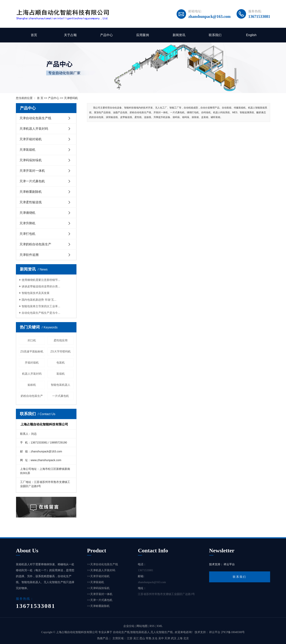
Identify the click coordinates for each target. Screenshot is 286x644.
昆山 (143, 638)
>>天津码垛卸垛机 (98, 588)
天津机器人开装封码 (34, 129)
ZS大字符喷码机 (61, 351)
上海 (180, 638)
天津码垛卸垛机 (31, 160)
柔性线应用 (61, 340)
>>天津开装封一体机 (100, 594)
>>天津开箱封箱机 (98, 576)
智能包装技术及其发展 (36, 293)
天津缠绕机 (27, 213)
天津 (168, 638)
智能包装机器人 (61, 385)
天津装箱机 (27, 150)
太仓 (155, 638)
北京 (186, 638)
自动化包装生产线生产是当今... (41, 313)
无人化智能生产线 (162, 632)
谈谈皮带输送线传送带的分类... (41, 286)
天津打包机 (27, 234)
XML (160, 626)
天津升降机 (27, 223)
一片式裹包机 (61, 396)
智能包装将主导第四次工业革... (41, 306)
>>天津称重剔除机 (98, 606)
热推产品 (103, 638)
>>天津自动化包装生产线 (102, 564)
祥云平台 (229, 564)
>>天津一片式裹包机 (100, 600)
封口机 (32, 340)
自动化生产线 (121, 632)
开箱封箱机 (32, 363)
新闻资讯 (179, 35)
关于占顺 (70, 35)
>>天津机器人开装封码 (101, 570)
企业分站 (129, 626)
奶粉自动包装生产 (32, 396)
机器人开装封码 (32, 374)
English (251, 35)
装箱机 (61, 374)
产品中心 (106, 35)
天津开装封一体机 (32, 171)
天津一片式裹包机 (32, 181)
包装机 (61, 363)
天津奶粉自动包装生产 (35, 244)
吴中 (161, 638)
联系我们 (215, 35)
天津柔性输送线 (31, 202)
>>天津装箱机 (96, 582)
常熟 (149, 638)
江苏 (130, 638)
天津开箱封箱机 (31, 139)
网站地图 (142, 626)
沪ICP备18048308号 (233, 632)
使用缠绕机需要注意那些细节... (41, 280)
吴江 (136, 638)
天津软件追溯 (29, 255)
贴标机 (32, 385)
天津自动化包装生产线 (35, 118)
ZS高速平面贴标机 (32, 351)
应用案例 (143, 35)
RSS (152, 626)
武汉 (174, 638)
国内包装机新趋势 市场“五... (39, 300)
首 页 (40, 98)
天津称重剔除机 (31, 192)
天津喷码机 (71, 98)
